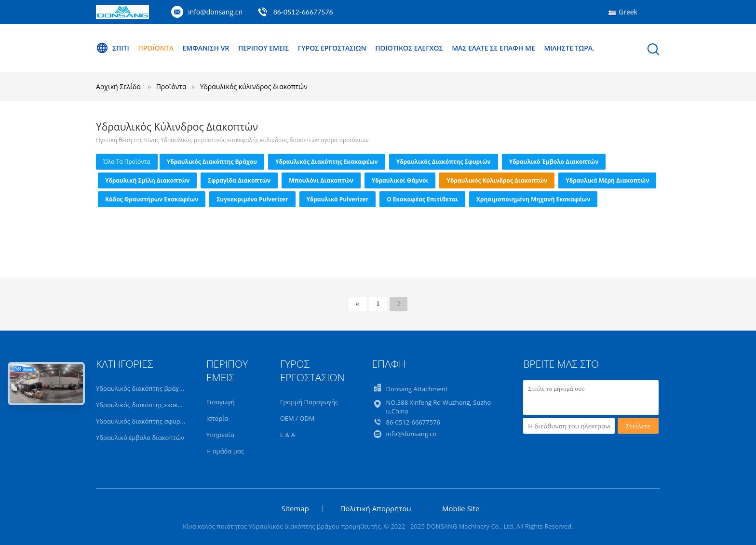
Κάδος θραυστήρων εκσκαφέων (152, 199)
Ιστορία (217, 418)
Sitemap (295, 508)
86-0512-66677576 (303, 12)
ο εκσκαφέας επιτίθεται (422, 199)
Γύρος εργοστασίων (332, 48)
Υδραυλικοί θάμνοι (400, 180)
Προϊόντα (156, 48)
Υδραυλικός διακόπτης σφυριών (444, 162)
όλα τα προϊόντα (127, 162)
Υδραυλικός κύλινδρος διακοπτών (254, 86)
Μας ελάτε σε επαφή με (493, 48)
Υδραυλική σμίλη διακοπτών (147, 180)
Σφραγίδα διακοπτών (239, 180)
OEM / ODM (297, 418)
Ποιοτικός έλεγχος (409, 48)
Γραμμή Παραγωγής (309, 402)
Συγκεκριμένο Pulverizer (252, 199)
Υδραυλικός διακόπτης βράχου (212, 162)
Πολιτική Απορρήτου (375, 508)
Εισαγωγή (221, 402)
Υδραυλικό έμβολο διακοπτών (554, 162)
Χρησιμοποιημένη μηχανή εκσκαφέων (533, 199)
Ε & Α (288, 435)
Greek (628, 12)
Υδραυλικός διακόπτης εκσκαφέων (327, 162)
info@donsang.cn (215, 12)
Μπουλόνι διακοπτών (321, 180)
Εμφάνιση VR (206, 48)
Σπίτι (113, 48)
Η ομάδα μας (225, 451)
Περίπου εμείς (263, 48)
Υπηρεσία (220, 435)
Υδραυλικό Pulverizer (338, 199)
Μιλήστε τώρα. (569, 48)
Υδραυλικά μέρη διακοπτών (607, 180)
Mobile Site (461, 508)
